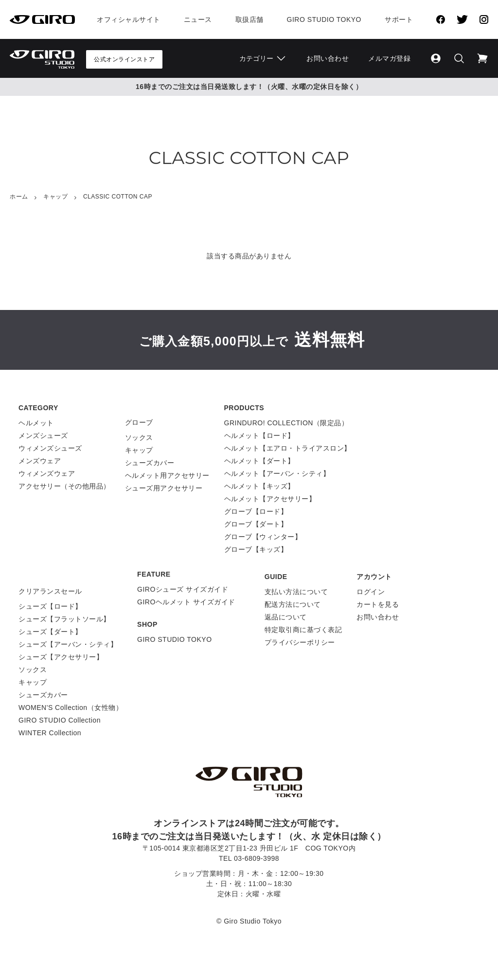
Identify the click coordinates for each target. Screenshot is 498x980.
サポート (399, 19)
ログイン (371, 592)
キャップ (55, 197)
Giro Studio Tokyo (324, 19)
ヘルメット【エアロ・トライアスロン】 (288, 448)
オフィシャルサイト (129, 19)
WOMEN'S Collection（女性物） (71, 708)
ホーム (19, 197)
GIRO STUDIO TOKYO (174, 639)
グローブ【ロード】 (256, 511)
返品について (286, 617)
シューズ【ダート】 (50, 632)
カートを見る (378, 604)
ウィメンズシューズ (50, 448)
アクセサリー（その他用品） (64, 486)
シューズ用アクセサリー (164, 488)
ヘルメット (36, 423)
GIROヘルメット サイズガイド (186, 602)
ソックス (139, 437)
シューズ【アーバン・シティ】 (68, 644)
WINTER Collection (50, 733)
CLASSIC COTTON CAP (118, 197)
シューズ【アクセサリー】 (61, 657)
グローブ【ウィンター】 (263, 537)
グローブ (139, 422)
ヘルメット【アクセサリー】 (270, 499)
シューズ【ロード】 (50, 606)
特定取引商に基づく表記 (303, 630)
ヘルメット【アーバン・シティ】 (277, 473)
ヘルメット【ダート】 (259, 461)
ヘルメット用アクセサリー (167, 475)
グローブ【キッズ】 (256, 549)
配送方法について (293, 604)
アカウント (374, 577)
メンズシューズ (43, 436)
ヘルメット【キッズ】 (259, 486)
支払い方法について (296, 592)
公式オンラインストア (124, 59)
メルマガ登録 (389, 58)
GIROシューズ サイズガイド (183, 589)
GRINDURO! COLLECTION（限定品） (286, 423)
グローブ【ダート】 (256, 524)
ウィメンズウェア (47, 473)
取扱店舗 (249, 19)
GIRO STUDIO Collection (60, 720)
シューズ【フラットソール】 (64, 619)
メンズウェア (40, 461)
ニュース (198, 19)
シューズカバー (150, 463)
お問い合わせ (328, 58)
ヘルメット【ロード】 (259, 436)
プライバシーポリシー (300, 642)
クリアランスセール (50, 591)
